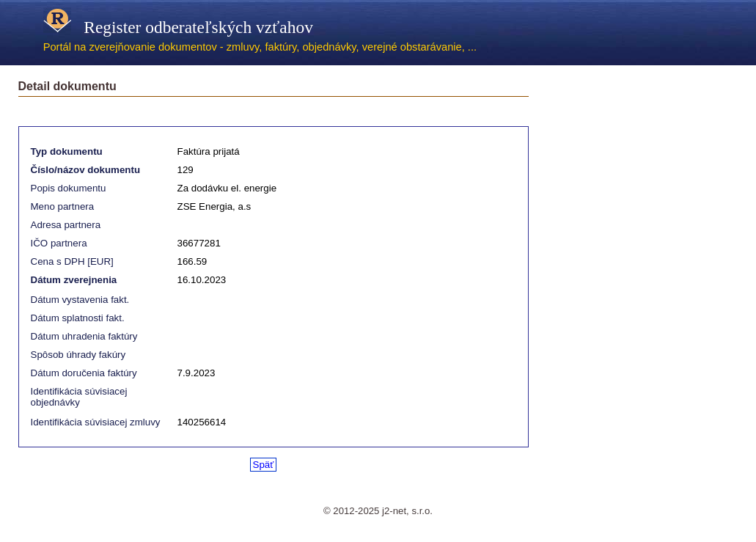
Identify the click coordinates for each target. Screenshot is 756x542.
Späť (264, 465)
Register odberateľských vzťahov (178, 27)
